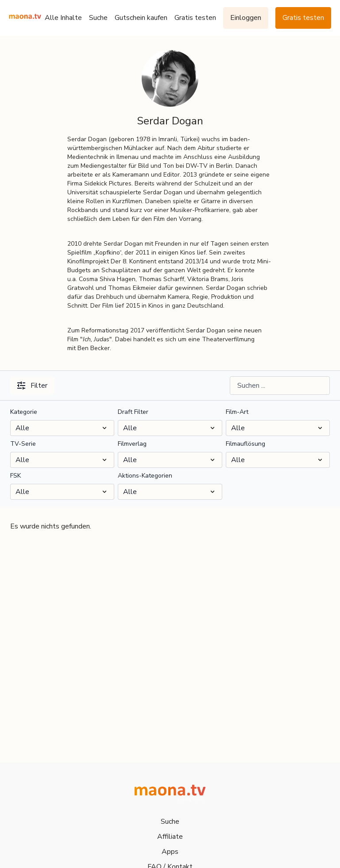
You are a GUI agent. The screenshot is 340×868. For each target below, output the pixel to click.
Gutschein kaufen (141, 18)
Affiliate (170, 837)
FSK (15, 476)
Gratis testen (195, 18)
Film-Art (237, 412)
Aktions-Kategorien (145, 476)
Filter (32, 386)
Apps (170, 852)
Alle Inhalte (63, 18)
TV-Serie (23, 444)
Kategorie (24, 412)
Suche (98, 18)
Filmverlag (132, 444)
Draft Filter (133, 412)
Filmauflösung (245, 444)
